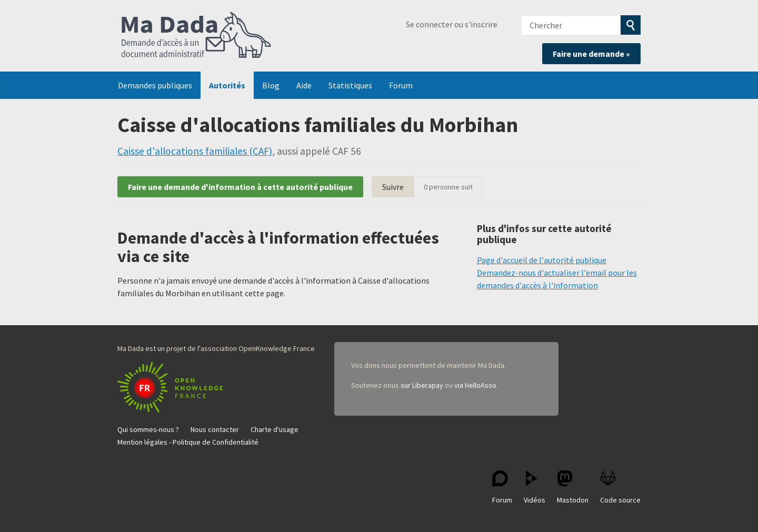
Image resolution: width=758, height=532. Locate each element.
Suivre (393, 187)
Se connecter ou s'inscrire (452, 24)
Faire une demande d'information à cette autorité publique (240, 187)
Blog (271, 85)
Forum (401, 85)
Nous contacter (215, 429)
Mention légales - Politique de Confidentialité (188, 442)
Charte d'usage (275, 429)
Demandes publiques (155, 85)
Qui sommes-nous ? (148, 429)
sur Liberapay (422, 385)
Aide (304, 85)
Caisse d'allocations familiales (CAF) (195, 151)
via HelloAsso (475, 385)
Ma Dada (196, 36)
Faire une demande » (591, 54)
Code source (620, 488)
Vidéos (535, 488)
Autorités (227, 85)
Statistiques (350, 85)
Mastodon (573, 488)
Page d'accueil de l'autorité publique (542, 260)
